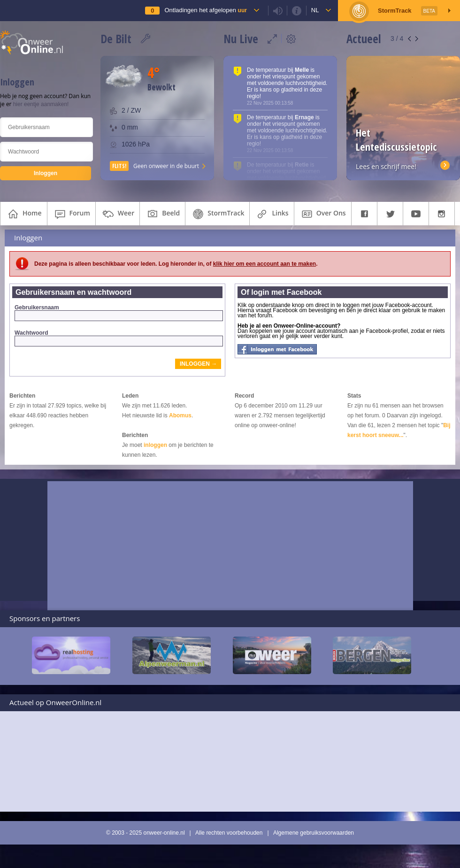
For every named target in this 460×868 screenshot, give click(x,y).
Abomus (180, 415)
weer (118, 214)
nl (315, 10)
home (24, 214)
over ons (323, 214)
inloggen (155, 445)
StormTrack (217, 214)
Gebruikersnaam (119, 313)
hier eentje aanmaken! (41, 104)
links (272, 214)
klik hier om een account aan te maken (264, 264)
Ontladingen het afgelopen (205, 10)
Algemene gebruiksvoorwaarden (314, 833)
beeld (162, 214)
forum (71, 214)
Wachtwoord (119, 338)
